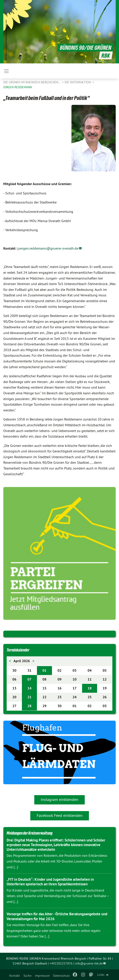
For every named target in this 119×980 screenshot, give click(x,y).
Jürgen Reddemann (18, 87)
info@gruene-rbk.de (89, 963)
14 (29, 688)
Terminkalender (18, 650)
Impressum (42, 976)
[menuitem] (15, 975)
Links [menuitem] (101, 975)
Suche (27, 976)
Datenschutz (61, 976)
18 (90, 688)
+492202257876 (61, 963)
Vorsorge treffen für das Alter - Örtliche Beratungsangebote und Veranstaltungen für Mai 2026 (57, 916)
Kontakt (15, 976)
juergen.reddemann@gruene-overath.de (48, 248)
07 (29, 679)
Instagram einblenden (59, 799)
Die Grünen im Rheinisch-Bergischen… (32, 82)
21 (29, 697)
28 (29, 706)
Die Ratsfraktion (78, 82)
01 (44, 670)
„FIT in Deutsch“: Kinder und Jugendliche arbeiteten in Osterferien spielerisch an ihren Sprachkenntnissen (50, 882)
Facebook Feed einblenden (60, 815)
